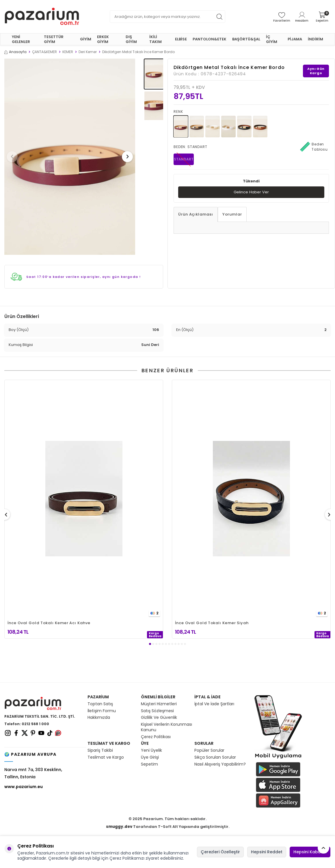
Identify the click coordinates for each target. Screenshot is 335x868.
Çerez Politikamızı (127, 858)
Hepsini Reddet (267, 852)
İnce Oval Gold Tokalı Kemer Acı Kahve (49, 623)
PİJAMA (295, 39)
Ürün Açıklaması (196, 215)
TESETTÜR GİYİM (54, 39)
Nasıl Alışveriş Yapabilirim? (220, 764)
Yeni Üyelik (151, 750)
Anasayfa (15, 52)
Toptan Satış (100, 704)
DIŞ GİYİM (131, 39)
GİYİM (86, 39)
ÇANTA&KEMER (44, 52)
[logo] (42, 17)
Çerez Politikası (156, 737)
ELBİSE (181, 39)
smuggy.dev (119, 827)
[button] (14, 157)
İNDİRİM (316, 39)
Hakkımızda (99, 718)
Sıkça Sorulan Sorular (215, 757)
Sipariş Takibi (100, 750)
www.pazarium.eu (24, 787)
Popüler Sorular (209, 750)
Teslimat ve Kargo (106, 757)
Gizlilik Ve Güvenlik (159, 718)
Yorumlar (232, 215)
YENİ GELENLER (21, 39)
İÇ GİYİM (272, 39)
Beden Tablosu (314, 147)
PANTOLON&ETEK (210, 39)
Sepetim (149, 764)
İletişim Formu (102, 711)
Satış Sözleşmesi (157, 711)
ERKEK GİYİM (103, 39)
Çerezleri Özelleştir (220, 852)
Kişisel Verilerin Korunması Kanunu (166, 727)
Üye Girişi (150, 757)
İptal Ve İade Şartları (214, 704)
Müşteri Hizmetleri (159, 704)
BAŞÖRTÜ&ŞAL (246, 39)
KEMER (68, 52)
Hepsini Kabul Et (310, 852)
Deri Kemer (88, 52)
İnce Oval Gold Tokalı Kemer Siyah (212, 623)
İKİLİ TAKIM (156, 39)
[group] (70, 157)
